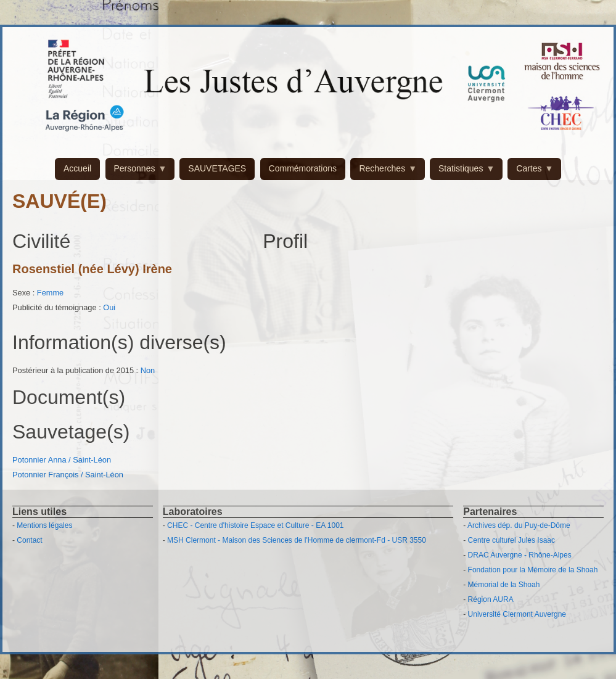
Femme (50, 293)
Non (148, 370)
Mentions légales (44, 525)
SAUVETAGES (217, 168)
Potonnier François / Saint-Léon (68, 475)
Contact (29, 540)
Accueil (77, 168)
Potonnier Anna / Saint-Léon (62, 460)
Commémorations (303, 168)
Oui (109, 307)
